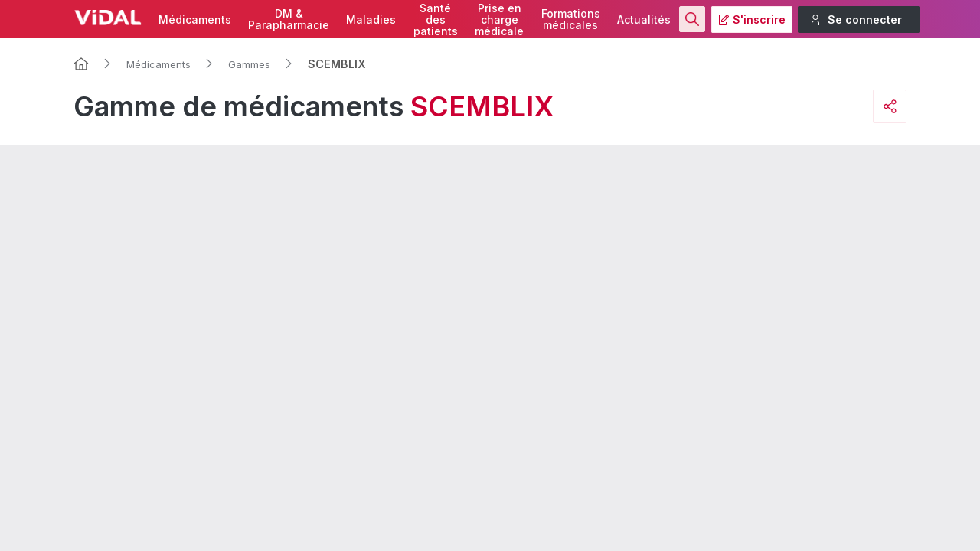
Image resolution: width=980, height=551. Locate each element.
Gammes (249, 64)
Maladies (371, 20)
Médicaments (195, 20)
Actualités (644, 20)
